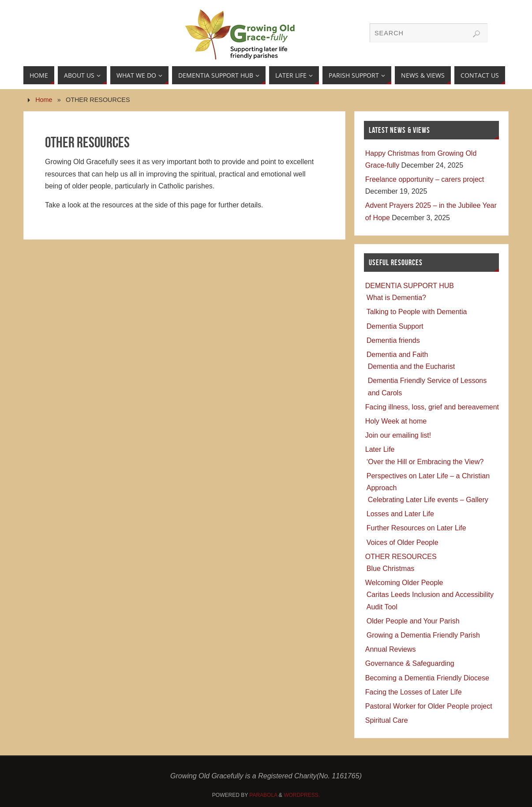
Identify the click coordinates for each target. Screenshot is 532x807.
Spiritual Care (387, 720)
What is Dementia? (396, 298)
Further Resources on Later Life (416, 528)
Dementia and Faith (397, 355)
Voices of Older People (403, 542)
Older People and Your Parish (413, 621)
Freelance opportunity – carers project (425, 179)
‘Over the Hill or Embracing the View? (425, 462)
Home (44, 100)
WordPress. (302, 795)
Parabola (263, 795)
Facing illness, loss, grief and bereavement (432, 407)
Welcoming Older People (404, 583)
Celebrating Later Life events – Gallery (428, 500)
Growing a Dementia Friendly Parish (423, 635)
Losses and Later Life (400, 514)
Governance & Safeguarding (410, 663)
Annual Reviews (391, 649)
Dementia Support (395, 326)
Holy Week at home (396, 421)
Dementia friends (393, 340)
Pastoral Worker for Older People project (429, 706)
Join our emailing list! (398, 435)
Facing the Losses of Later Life (414, 692)
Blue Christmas (390, 569)
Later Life (380, 449)
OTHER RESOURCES (401, 557)
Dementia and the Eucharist (411, 366)
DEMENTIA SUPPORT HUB (410, 286)
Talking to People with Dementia (417, 312)
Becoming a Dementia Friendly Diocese (427, 678)
